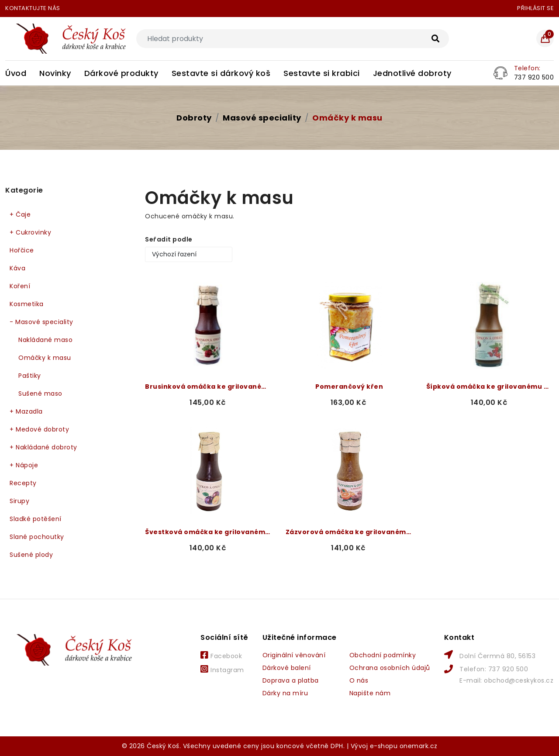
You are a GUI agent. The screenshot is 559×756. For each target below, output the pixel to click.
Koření (20, 286)
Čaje (20, 215)
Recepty (23, 483)
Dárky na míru (285, 693)
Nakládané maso (45, 340)
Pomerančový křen (349, 387)
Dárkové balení (287, 668)
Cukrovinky (30, 233)
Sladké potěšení (36, 519)
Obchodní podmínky (383, 655)
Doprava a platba (291, 680)
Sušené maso (40, 394)
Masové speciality (262, 118)
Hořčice (22, 250)
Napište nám (370, 693)
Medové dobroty (39, 430)
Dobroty (194, 118)
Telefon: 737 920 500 (494, 669)
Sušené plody (31, 555)
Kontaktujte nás (33, 8)
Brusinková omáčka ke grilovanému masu (209, 387)
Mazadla (26, 412)
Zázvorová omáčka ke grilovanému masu (349, 532)
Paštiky (30, 376)
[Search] (293, 39)
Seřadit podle (169, 239)
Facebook (221, 656)
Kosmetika (27, 304)
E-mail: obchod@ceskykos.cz (506, 680)
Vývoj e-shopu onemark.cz (394, 746)
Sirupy (19, 501)
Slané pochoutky (37, 537)
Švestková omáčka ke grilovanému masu (209, 532)
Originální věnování (294, 655)
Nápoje (24, 465)
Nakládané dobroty (43, 447)
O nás (359, 680)
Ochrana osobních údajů (390, 668)
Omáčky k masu (347, 118)
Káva (17, 268)
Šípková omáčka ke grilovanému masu (490, 387)
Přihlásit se (535, 8)
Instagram (222, 670)
